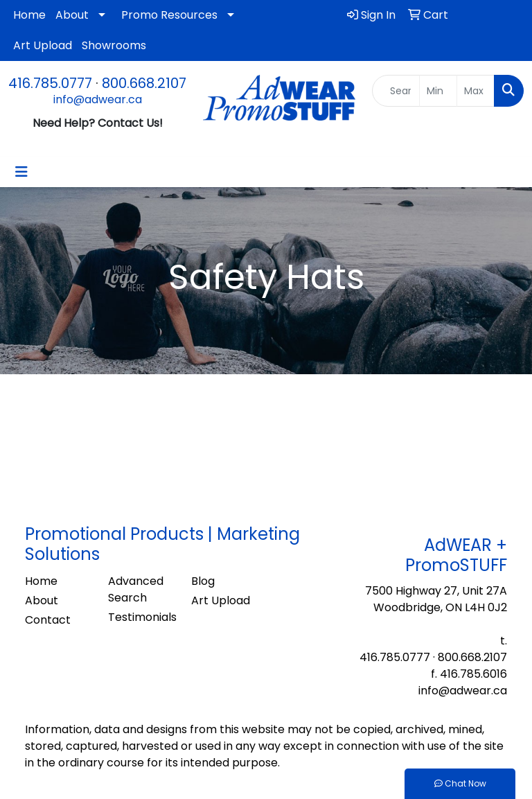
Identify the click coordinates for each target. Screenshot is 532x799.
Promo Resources (169, 15)
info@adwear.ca (98, 99)
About (72, 15)
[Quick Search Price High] (476, 91)
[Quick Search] (396, 91)
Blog (203, 581)
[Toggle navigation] (21, 172)
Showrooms (114, 45)
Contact (48, 620)
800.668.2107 (144, 83)
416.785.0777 (50, 83)
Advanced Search (136, 589)
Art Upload (43, 45)
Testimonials (141, 617)
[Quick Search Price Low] (438, 91)
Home (29, 15)
